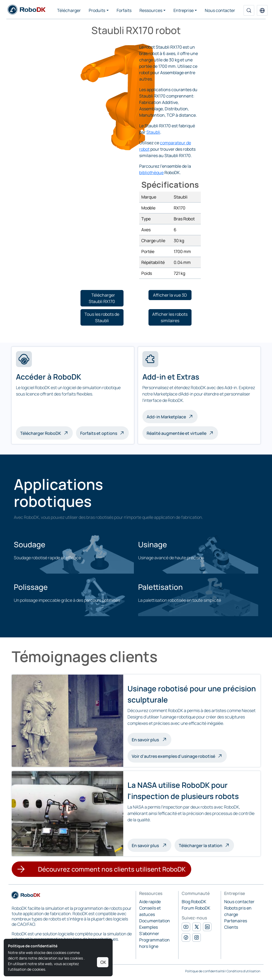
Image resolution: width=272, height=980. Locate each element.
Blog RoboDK (194, 902)
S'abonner (149, 933)
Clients (231, 927)
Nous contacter (220, 10)
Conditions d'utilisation (243, 971)
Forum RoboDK (196, 908)
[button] (262, 10)
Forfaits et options (99, 433)
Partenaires (236, 921)
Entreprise (184, 10)
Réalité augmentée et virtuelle (177, 433)
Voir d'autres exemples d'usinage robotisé (173, 756)
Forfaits (124, 10)
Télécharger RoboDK (41, 433)
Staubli (153, 132)
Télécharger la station (201, 846)
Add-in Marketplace (166, 417)
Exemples (148, 927)
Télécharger (69, 10)
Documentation (155, 921)
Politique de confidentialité (205, 971)
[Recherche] (249, 10)
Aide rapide (150, 902)
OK (103, 962)
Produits (97, 10)
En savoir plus (152, 739)
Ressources (151, 10)
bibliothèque (151, 173)
